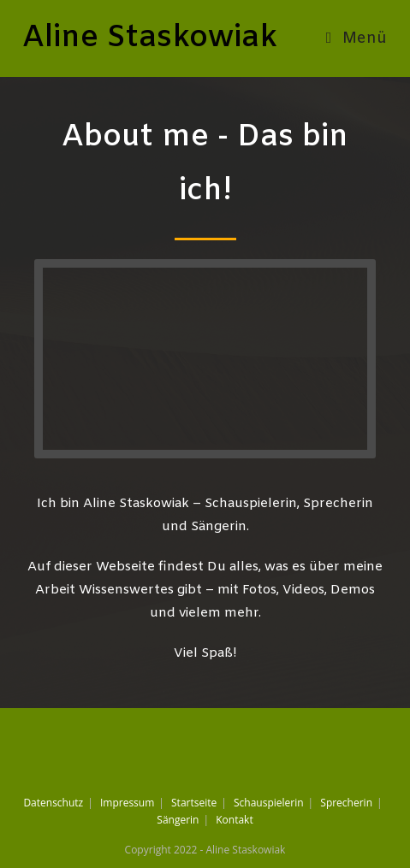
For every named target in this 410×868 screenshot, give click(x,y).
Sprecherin (346, 803)
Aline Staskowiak (150, 38)
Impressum (127, 803)
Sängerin (178, 820)
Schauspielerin (269, 803)
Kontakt (234, 820)
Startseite (194, 803)
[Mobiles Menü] (357, 38)
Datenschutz (53, 803)
